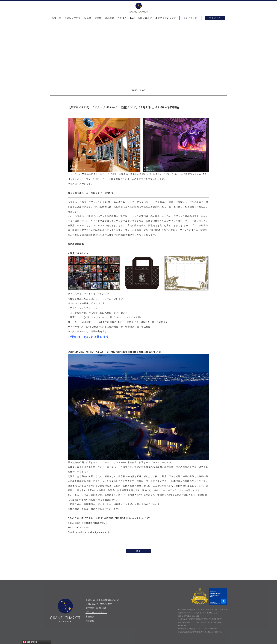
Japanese (30, 642)
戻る (138, 551)
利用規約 (90, 621)
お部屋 (88, 18)
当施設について (73, 18)
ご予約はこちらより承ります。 (90, 337)
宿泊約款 (90, 616)
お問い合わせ (145, 18)
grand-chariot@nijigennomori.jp (93, 532)
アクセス (122, 18)
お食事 (98, 18)
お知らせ (57, 18)
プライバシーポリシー (96, 612)
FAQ (132, 18)
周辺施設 (109, 18)
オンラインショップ (166, 18)
